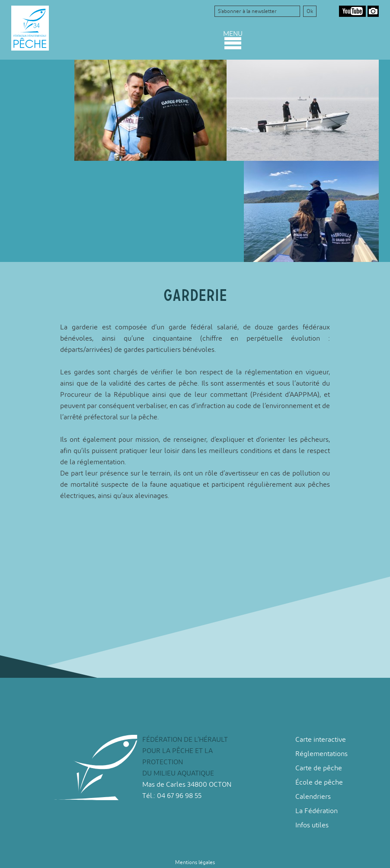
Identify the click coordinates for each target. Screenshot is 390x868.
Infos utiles (312, 825)
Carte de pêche (319, 768)
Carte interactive (321, 739)
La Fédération (316, 811)
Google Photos (373, 11)
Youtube (352, 11)
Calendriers (313, 796)
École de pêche (319, 782)
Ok (310, 11)
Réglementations (321, 754)
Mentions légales (195, 862)
